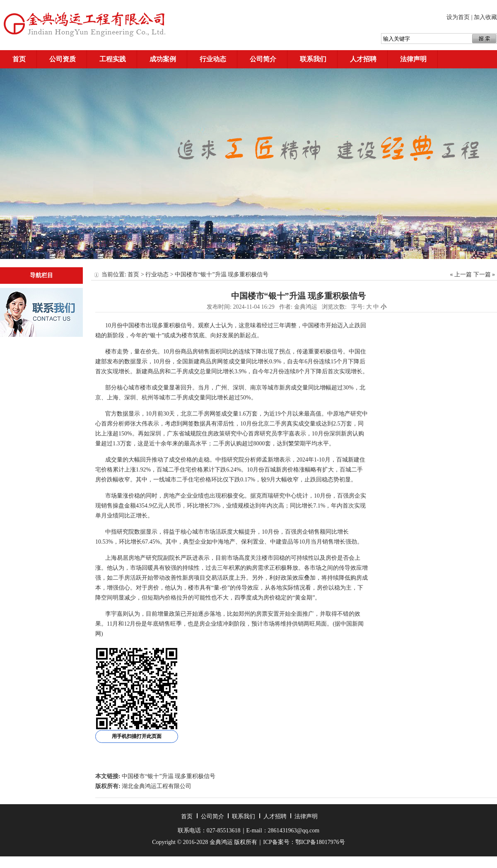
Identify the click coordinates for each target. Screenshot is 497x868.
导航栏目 (41, 275)
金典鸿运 (306, 307)
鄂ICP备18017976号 (320, 842)
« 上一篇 (461, 274)
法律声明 (413, 59)
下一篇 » (484, 274)
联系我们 (313, 59)
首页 (19, 59)
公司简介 (263, 59)
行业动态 (213, 59)
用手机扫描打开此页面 (137, 736)
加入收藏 (485, 17)
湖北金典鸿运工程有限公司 (157, 786)
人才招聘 (363, 59)
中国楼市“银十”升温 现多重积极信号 (169, 776)
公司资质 (63, 59)
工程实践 (113, 59)
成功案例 (163, 59)
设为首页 (458, 17)
